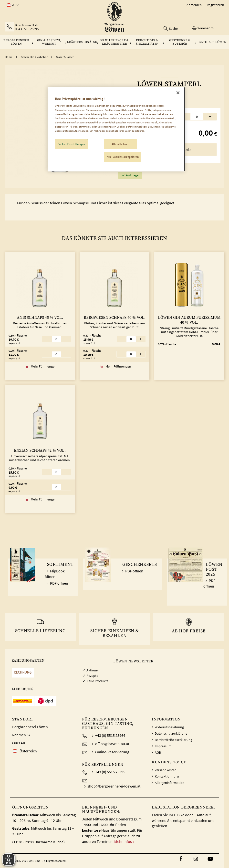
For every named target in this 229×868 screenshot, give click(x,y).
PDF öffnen (59, 583)
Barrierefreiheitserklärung (173, 740)
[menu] (114, 42)
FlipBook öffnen (55, 574)
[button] (12, 5)
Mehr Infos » (124, 841)
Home (9, 57)
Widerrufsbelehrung (169, 727)
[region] (116, 129)
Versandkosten (166, 770)
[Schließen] (178, 93)
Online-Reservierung (112, 752)
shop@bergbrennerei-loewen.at (114, 786)
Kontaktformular (167, 776)
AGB (158, 752)
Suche (173, 29)
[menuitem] (16, 42)
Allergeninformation (170, 783)
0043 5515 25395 (27, 29)
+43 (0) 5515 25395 (110, 772)
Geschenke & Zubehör (34, 57)
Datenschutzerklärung (171, 733)
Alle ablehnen (120, 144)
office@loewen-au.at (112, 744)
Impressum (163, 746)
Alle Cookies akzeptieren (123, 157)
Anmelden (194, 5)
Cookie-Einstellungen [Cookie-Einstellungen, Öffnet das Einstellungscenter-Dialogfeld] (71, 144)
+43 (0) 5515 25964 (110, 735)
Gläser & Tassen (65, 57)
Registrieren (215, 5)
